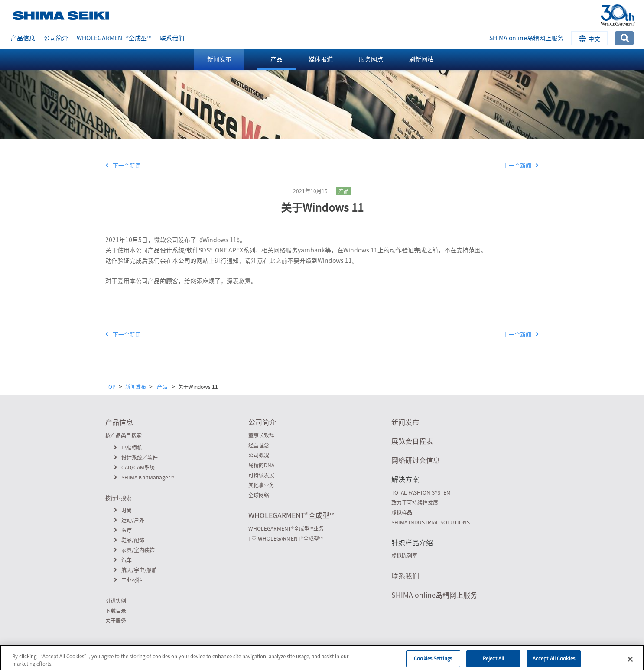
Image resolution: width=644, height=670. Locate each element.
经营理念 (259, 445)
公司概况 (259, 455)
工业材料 (128, 580)
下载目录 (116, 611)
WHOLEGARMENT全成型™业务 (286, 528)
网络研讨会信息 (416, 460)
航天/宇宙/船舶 (135, 570)
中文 (590, 39)
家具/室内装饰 (134, 550)
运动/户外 (129, 520)
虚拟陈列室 (404, 556)
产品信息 (23, 38)
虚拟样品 (402, 512)
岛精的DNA (261, 465)
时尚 (123, 510)
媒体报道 (321, 59)
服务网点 (371, 59)
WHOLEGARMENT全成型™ (114, 38)
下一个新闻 (123, 165)
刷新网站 (421, 59)
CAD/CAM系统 (134, 467)
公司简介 (56, 38)
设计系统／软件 (136, 457)
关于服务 (116, 621)
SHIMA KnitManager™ (144, 477)
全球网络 (259, 495)
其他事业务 (261, 485)
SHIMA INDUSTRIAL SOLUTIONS (431, 522)
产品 (276, 59)
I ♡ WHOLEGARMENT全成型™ (286, 538)
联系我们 (172, 38)
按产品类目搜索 (124, 435)
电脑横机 (128, 447)
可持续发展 (261, 475)
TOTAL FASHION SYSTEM (421, 492)
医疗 (123, 530)
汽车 (123, 560)
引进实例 (116, 601)
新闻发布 (219, 59)
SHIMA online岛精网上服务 (526, 38)
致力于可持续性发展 (415, 502)
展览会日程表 (412, 441)
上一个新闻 (521, 165)
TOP (111, 387)
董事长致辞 (261, 435)
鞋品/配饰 (129, 540)
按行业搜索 (118, 498)
